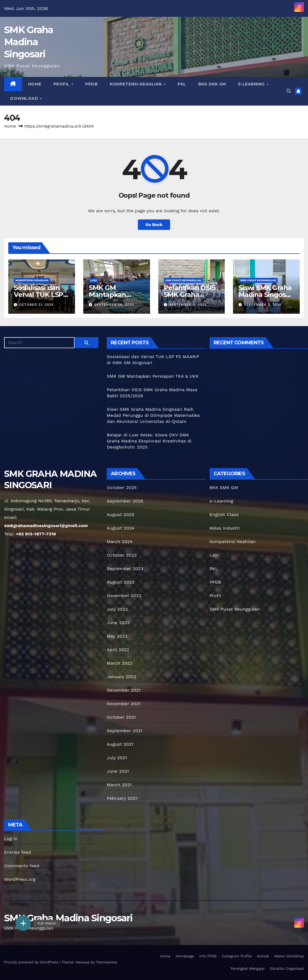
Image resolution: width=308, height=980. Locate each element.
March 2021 (119, 785)
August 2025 (120, 515)
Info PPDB (208, 956)
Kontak (263, 956)
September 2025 (125, 501)
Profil (62, 84)
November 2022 (124, 596)
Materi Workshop (289, 956)
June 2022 (118, 623)
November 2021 (124, 704)
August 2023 (120, 582)
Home (35, 84)
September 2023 (125, 569)
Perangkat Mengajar (248, 969)
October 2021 (121, 717)
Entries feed (18, 852)
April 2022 (118, 650)
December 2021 (124, 690)
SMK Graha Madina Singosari (29, 42)
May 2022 (117, 636)
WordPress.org (20, 879)
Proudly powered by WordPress (32, 962)
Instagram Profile (237, 956)
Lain (94, 280)
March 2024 (120, 542)
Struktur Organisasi (287, 969)
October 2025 (122, 488)
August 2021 (120, 744)
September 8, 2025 (188, 305)
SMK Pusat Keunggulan (183, 280)
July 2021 (117, 758)
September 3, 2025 (263, 305)
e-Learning (252, 84)
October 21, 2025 (36, 305)
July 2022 (117, 609)
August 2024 (120, 528)
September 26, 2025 (114, 305)
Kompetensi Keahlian (136, 84)
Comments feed (22, 866)
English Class (224, 515)
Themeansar (107, 962)
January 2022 (121, 677)
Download (25, 98)
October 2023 (122, 555)
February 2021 (122, 798)
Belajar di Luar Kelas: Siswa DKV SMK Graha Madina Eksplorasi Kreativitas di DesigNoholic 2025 (149, 441)
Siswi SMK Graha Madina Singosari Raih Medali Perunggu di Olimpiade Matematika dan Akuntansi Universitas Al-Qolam (153, 415)
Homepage (185, 956)
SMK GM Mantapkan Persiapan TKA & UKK (153, 376)
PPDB (91, 84)
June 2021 (118, 771)
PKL (182, 84)
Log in (11, 839)
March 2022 (120, 663)
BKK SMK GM (212, 84)
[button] (289, 91)
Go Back (154, 225)
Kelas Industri (225, 528)
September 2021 (124, 731)
